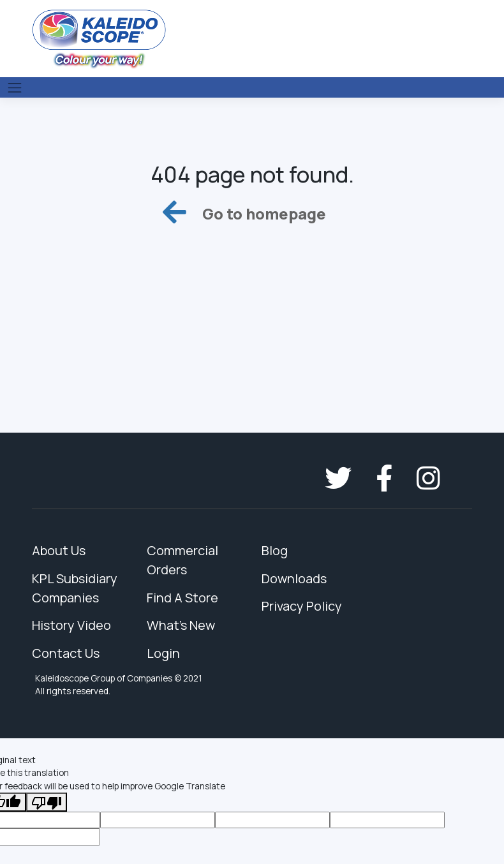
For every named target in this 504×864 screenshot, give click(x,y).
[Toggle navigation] (15, 87)
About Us (59, 550)
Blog (275, 550)
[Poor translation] (47, 802)
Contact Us (66, 653)
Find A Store (182, 598)
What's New (181, 625)
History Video (71, 625)
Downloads (294, 578)
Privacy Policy (302, 606)
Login (163, 653)
